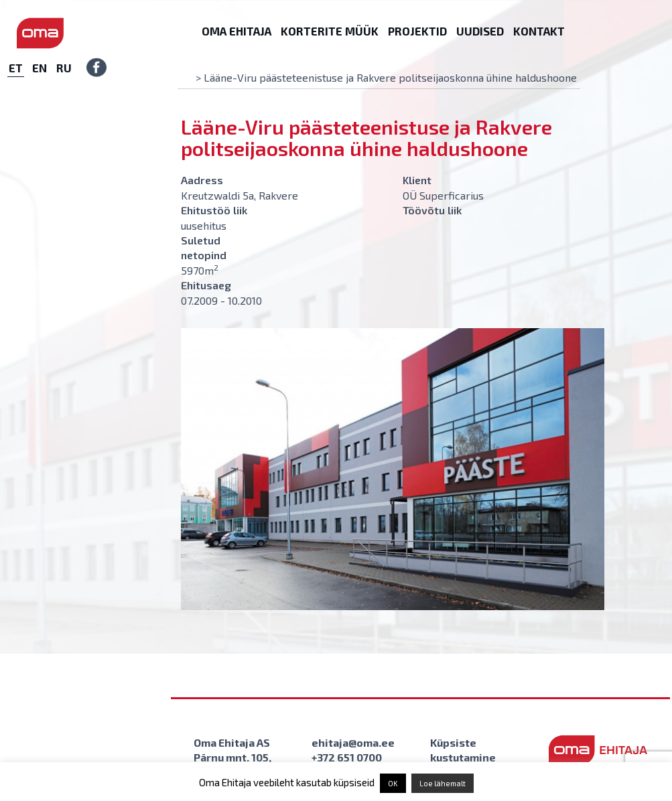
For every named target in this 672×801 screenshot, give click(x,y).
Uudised (480, 31)
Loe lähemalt (443, 783)
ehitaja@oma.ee (353, 742)
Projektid (417, 31)
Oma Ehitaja (237, 31)
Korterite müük (330, 31)
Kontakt (539, 31)
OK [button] (393, 783)
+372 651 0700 (347, 757)
